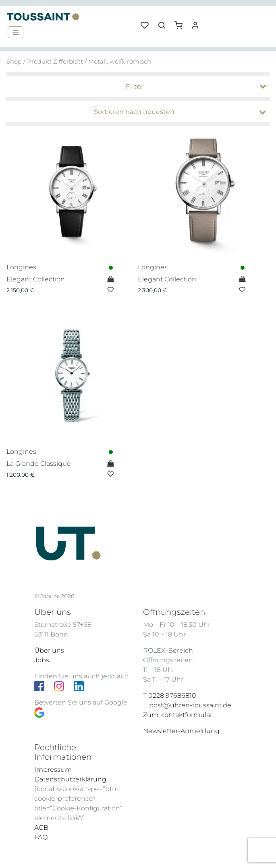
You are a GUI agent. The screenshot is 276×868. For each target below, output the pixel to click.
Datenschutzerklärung (70, 779)
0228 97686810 (172, 695)
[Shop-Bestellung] (140, 112)
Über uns (49, 650)
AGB (41, 828)
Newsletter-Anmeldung (181, 731)
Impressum (53, 770)
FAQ (41, 837)
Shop (14, 62)
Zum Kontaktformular (178, 715)
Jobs (42, 660)
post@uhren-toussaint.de (190, 705)
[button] (181, 22)
